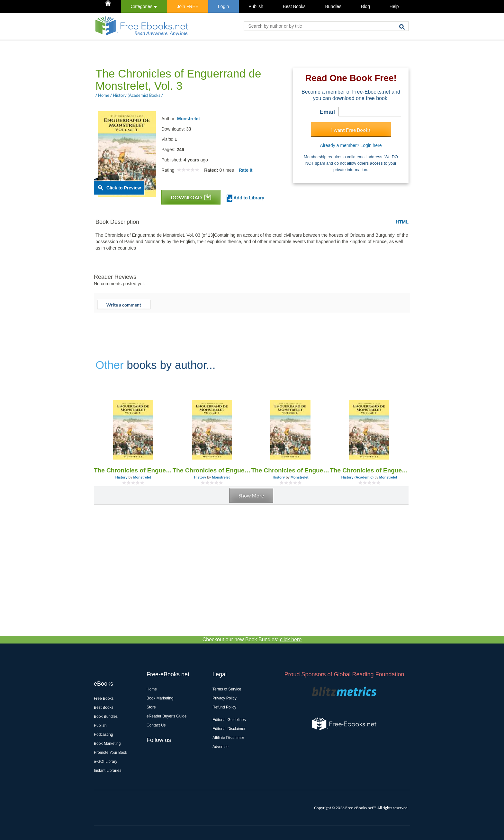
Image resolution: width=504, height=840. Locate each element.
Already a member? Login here (351, 145)
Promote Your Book (110, 753)
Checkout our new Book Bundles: (252, 639)
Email (327, 112)
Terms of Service (227, 689)
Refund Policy (224, 707)
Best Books (294, 6)
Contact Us (156, 725)
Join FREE (188, 6)
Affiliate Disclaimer (228, 738)
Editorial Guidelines (229, 720)
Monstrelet (189, 119)
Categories (144, 6)
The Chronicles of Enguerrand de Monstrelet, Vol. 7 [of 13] (212, 470)
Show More (251, 495)
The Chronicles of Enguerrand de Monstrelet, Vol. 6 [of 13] (291, 470)
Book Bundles (106, 717)
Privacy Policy (225, 698)
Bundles (333, 6)
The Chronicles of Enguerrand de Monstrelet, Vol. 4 (369, 470)
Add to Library (245, 198)
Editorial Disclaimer (229, 729)
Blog (365, 6)
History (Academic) (357, 477)
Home (152, 689)
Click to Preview (124, 188)
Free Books (104, 698)
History (122, 477)
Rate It (246, 170)
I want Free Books (351, 130)
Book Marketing (107, 744)
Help (394, 6)
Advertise (221, 747)
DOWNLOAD (191, 197)
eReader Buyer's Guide (166, 716)
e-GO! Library (106, 762)
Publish (256, 6)
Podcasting (103, 735)
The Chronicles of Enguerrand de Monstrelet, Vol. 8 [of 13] (133, 470)
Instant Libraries (108, 771)
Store (151, 707)
